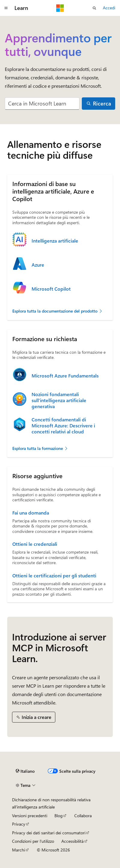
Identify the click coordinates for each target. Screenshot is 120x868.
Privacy (19, 824)
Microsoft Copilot (51, 289)
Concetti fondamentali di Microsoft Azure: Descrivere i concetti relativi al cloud (63, 426)
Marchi (18, 850)
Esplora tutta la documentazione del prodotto (58, 311)
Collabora (83, 816)
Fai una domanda (31, 513)
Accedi (109, 8)
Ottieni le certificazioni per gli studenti (54, 576)
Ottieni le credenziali (35, 544)
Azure (38, 265)
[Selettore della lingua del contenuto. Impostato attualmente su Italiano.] (25, 771)
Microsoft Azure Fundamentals (65, 376)
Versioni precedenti (30, 816)
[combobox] (42, 104)
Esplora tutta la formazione (40, 448)
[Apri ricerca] (94, 8)
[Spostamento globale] (6, 8)
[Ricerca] (98, 104)
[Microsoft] (60, 8)
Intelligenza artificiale (55, 241)
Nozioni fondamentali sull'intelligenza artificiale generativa (59, 400)
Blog (58, 816)
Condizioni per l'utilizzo (33, 841)
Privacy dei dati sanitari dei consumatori (49, 833)
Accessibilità (72, 841)
